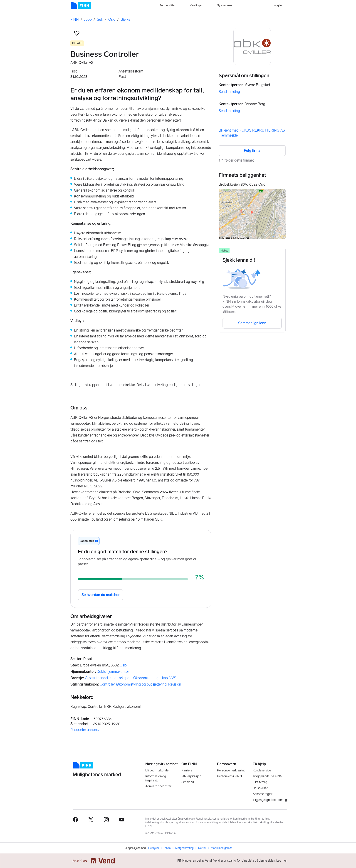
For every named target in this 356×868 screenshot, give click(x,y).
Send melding (229, 92)
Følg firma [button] (252, 151)
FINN (75, 19)
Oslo (112, 19)
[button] (77, 33)
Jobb (88, 19)
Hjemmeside (228, 135)
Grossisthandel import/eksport (108, 678)
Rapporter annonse (85, 730)
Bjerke (125, 19)
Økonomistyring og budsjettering (141, 684)
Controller (107, 684)
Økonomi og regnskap (151, 678)
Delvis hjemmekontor (113, 672)
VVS (173, 678)
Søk (100, 19)
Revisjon (175, 684)
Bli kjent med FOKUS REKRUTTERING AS (252, 130)
